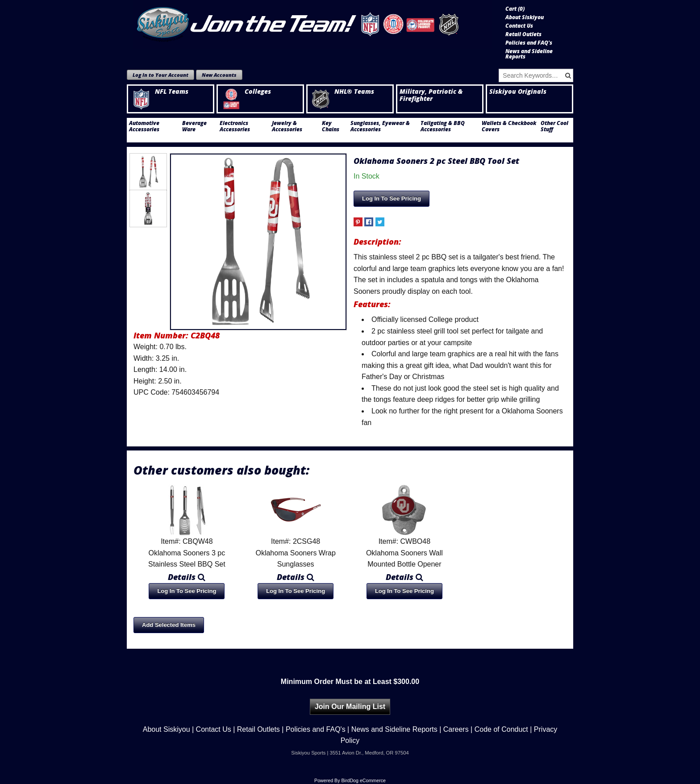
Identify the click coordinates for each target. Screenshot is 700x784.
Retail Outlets (523, 34)
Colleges (246, 92)
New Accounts (219, 75)
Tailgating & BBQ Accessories (443, 126)
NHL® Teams (342, 92)
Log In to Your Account (160, 75)
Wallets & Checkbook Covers (509, 126)
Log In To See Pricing (392, 198)
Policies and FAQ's (529, 43)
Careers (456, 729)
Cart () (515, 9)
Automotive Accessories (144, 126)
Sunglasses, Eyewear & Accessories (380, 126)
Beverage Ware (194, 126)
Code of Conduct (501, 729)
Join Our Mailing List (350, 707)
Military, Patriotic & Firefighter (431, 95)
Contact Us (519, 26)
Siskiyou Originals (518, 92)
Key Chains (331, 126)
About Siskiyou (525, 17)
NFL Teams (159, 92)
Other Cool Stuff (554, 126)
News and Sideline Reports (529, 54)
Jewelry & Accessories (287, 126)
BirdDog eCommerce (363, 780)
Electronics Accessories (235, 126)
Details (187, 577)
